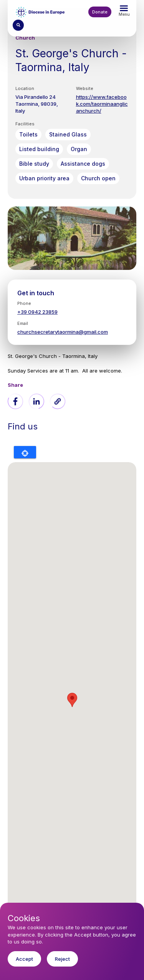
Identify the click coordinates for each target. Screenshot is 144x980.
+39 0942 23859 (37, 312)
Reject (62, 959)
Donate (100, 12)
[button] (58, 401)
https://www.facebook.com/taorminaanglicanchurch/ (102, 104)
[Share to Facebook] (15, 401)
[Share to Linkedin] (36, 401)
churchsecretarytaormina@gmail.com (63, 332)
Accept (24, 959)
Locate (25, 452)
